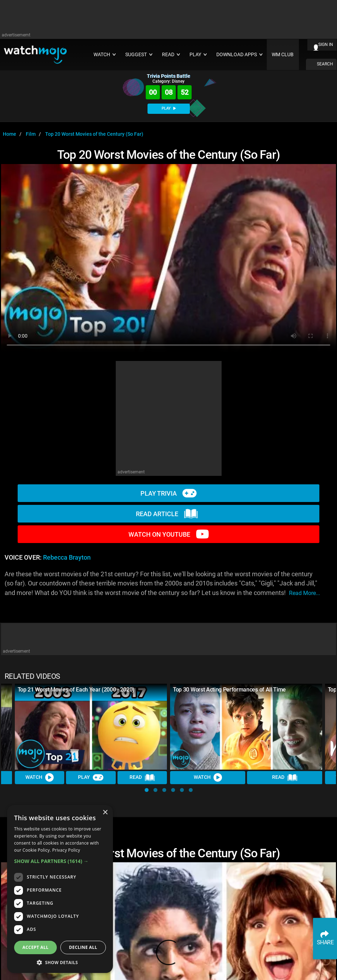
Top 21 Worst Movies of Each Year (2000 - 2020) (76, 690)
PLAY (169, 108)
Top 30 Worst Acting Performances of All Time (229, 690)
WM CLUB (283, 55)
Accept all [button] (36, 947)
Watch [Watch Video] (40, 777)
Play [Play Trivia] (91, 777)
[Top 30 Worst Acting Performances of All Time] (246, 727)
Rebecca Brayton (67, 558)
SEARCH (325, 64)
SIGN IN (326, 45)
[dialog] (60, 889)
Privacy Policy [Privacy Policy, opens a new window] (66, 850)
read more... (305, 593)
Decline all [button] (83, 947)
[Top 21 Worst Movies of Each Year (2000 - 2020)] (91, 727)
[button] (147, 790)
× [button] (105, 813)
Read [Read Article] (142, 778)
